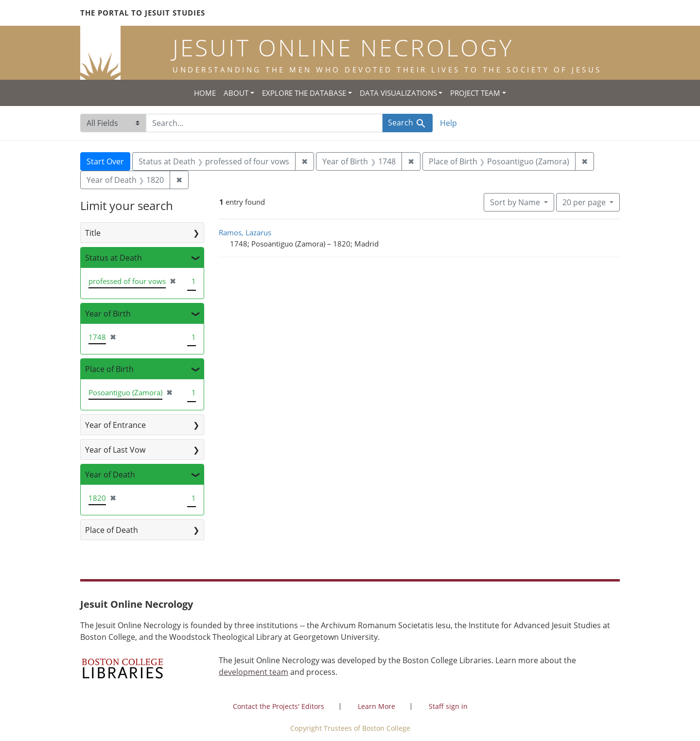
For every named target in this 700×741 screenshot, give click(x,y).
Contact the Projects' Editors (279, 706)
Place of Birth (109, 369)
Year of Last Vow (115, 450)
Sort (516, 202)
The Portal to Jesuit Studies (143, 13)
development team (254, 672)
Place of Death (112, 530)
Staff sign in (448, 706)
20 (585, 202)
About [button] (236, 93)
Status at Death (114, 258)
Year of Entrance (115, 425)
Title (93, 233)
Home (205, 93)
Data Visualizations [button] (398, 93)
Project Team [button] (475, 93)
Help (448, 123)
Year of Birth (108, 314)
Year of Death (110, 475)
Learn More (376, 706)
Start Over (105, 161)
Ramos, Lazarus (245, 232)
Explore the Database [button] (304, 93)
